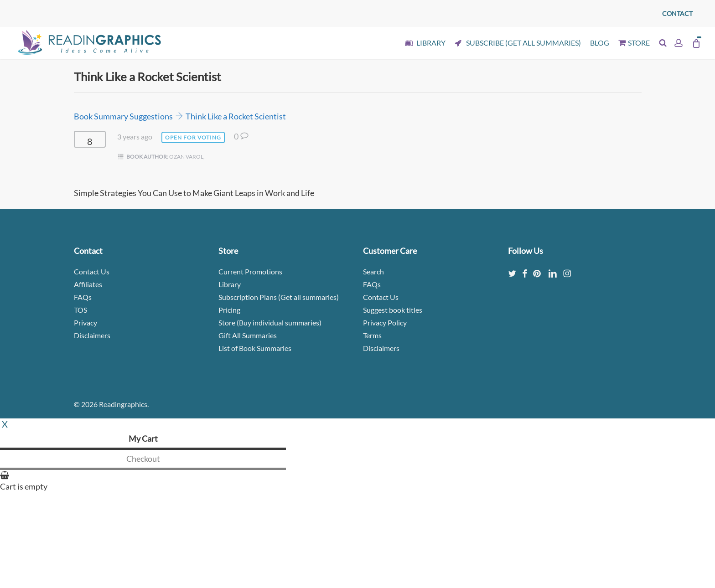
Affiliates (88, 284)
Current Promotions (250, 271)
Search (373, 271)
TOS (80, 310)
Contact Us (92, 271)
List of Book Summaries (255, 348)
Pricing (229, 310)
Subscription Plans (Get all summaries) (279, 297)
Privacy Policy (385, 322)
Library (230, 284)
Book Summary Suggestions (123, 116)
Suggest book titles (393, 310)
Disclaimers (92, 335)
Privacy (85, 322)
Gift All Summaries (248, 335)
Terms (372, 335)
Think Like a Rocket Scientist (236, 116)
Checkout (143, 459)
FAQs (83, 297)
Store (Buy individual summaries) (270, 322)
